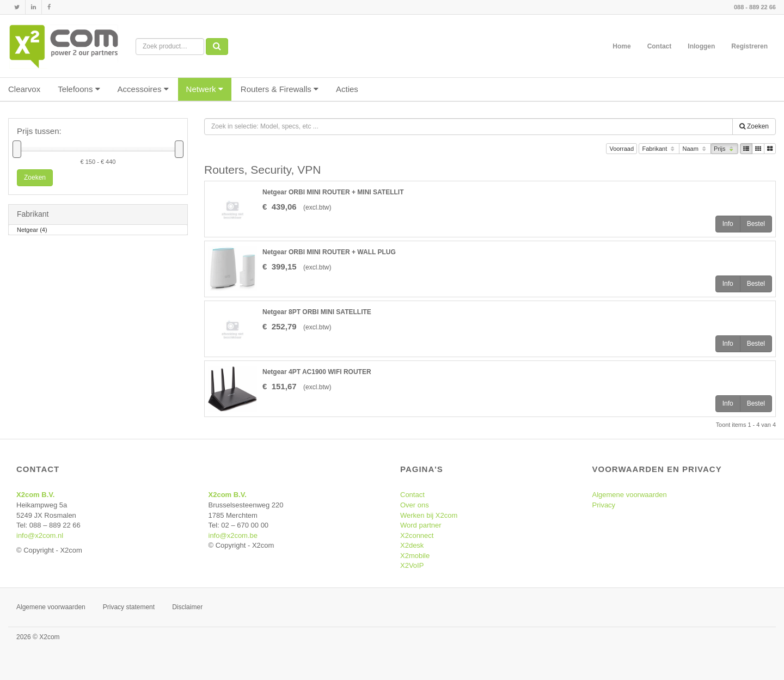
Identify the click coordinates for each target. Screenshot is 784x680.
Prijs (724, 149)
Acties (347, 89)
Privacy (604, 505)
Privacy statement (129, 607)
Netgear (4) (32, 231)
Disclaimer (187, 607)
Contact (660, 46)
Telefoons (79, 89)
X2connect (417, 535)
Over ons (415, 505)
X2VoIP (412, 565)
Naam (695, 149)
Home (621, 46)
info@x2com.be (233, 535)
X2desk (412, 545)
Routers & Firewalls (280, 89)
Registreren (749, 46)
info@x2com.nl (40, 535)
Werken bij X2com (429, 515)
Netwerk (205, 89)
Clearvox (24, 89)
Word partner (421, 525)
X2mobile (415, 556)
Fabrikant (659, 149)
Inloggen (701, 46)
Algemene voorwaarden (630, 495)
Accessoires (143, 89)
